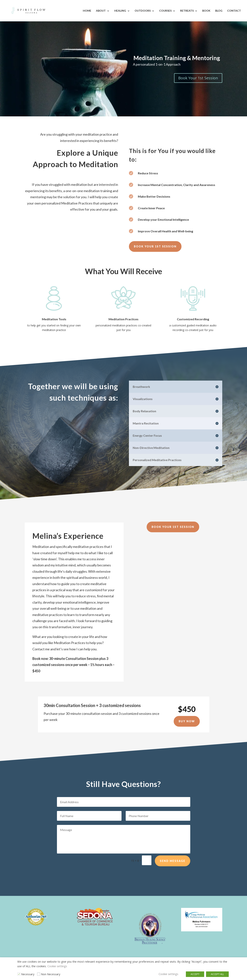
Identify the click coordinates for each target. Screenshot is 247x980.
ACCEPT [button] (195, 974)
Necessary (28, 974)
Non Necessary (51, 974)
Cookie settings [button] (57, 966)
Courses (165, 11)
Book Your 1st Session (198, 78)
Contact (234, 11)
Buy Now (187, 721)
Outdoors (143, 11)
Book (206, 11)
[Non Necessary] (39, 974)
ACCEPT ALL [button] (217, 974)
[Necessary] (19, 974)
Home (87, 11)
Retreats (187, 11)
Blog (219, 11)
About (101, 11)
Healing (120, 11)
